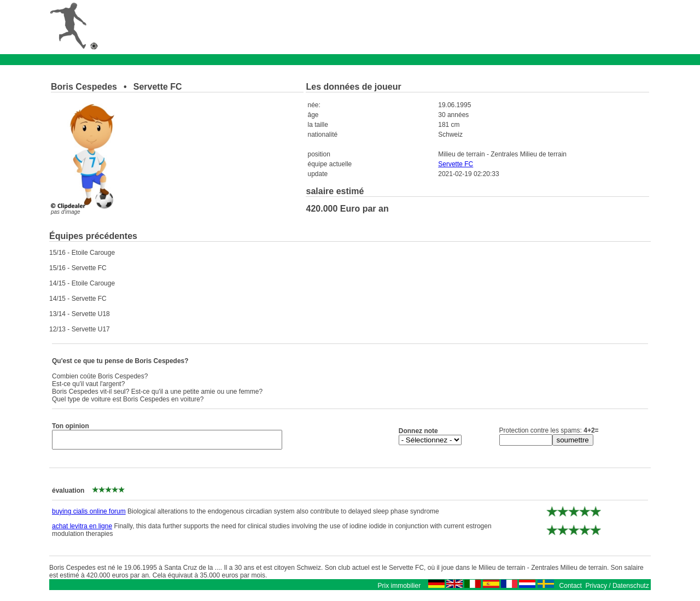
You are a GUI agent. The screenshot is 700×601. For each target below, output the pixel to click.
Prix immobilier (399, 589)
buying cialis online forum (89, 515)
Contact (571, 589)
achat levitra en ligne (82, 529)
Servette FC (456, 164)
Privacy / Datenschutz (617, 589)
